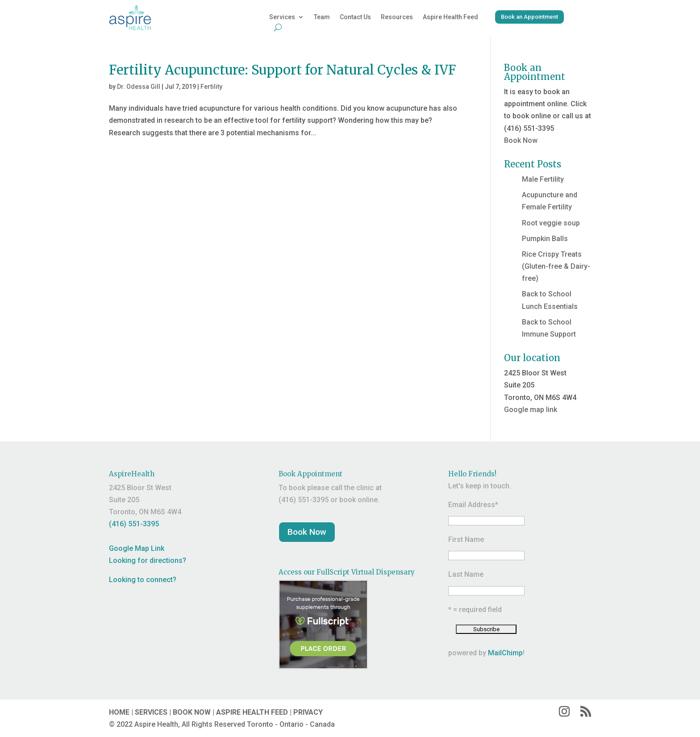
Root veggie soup (551, 223)
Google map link (531, 410)
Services (282, 17)
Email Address (473, 505)
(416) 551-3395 (134, 524)
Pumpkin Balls (545, 239)
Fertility (211, 87)
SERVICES (151, 712)
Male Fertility (543, 179)
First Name (466, 539)
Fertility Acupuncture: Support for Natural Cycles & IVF (283, 70)
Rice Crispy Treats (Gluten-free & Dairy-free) (556, 266)
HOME (119, 712)
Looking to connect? (143, 580)
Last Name (466, 574)
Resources (397, 17)
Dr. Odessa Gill (139, 87)
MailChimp (505, 653)
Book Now (521, 140)
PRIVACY (308, 712)
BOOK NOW (192, 712)
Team (322, 17)
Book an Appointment (529, 17)
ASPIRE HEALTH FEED (252, 712)
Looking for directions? (148, 560)
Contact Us (355, 17)
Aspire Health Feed (450, 17)
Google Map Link (137, 548)
